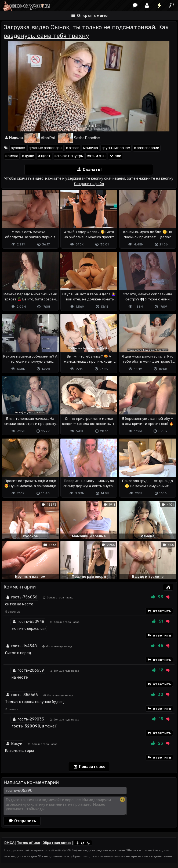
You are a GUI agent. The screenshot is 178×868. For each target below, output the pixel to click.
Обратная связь (57, 843)
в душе (28, 156)
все (115, 156)
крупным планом (116, 148)
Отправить (22, 821)
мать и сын (96, 156)
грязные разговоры (46, 148)
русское (18, 148)
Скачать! (89, 170)
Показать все (89, 767)
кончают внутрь (69, 156)
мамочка (91, 148)
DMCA (9, 843)
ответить (159, 611)
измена (12, 156)
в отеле (73, 148)
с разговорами (147, 148)
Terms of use (28, 843)
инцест (44, 156)
